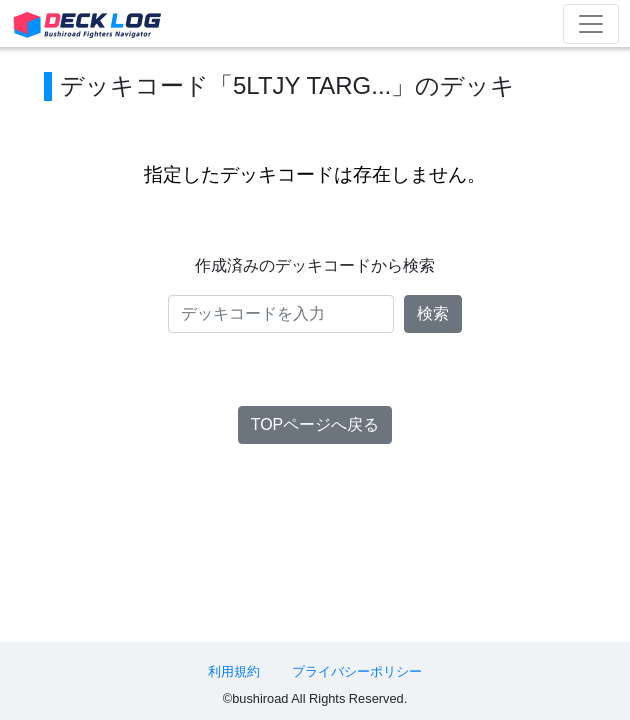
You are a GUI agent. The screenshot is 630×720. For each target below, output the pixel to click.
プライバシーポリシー (357, 671)
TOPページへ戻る (315, 424)
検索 (433, 313)
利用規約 (234, 671)
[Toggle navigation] (591, 24)
